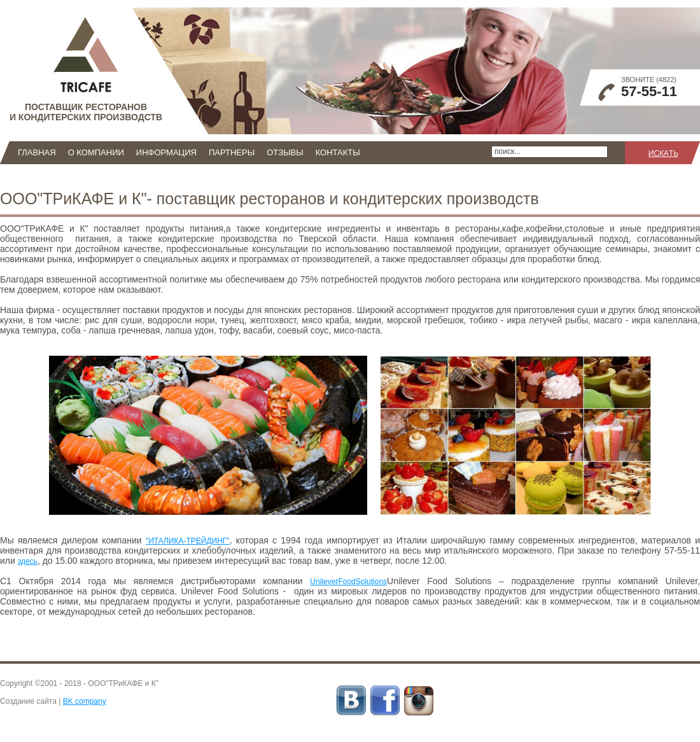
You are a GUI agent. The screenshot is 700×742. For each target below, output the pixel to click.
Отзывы (285, 152)
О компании (96, 152)
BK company (85, 701)
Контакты (338, 152)
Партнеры (232, 152)
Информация (166, 152)
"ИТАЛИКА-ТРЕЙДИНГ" (188, 541)
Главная (37, 152)
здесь (28, 561)
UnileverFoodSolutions (348, 582)
